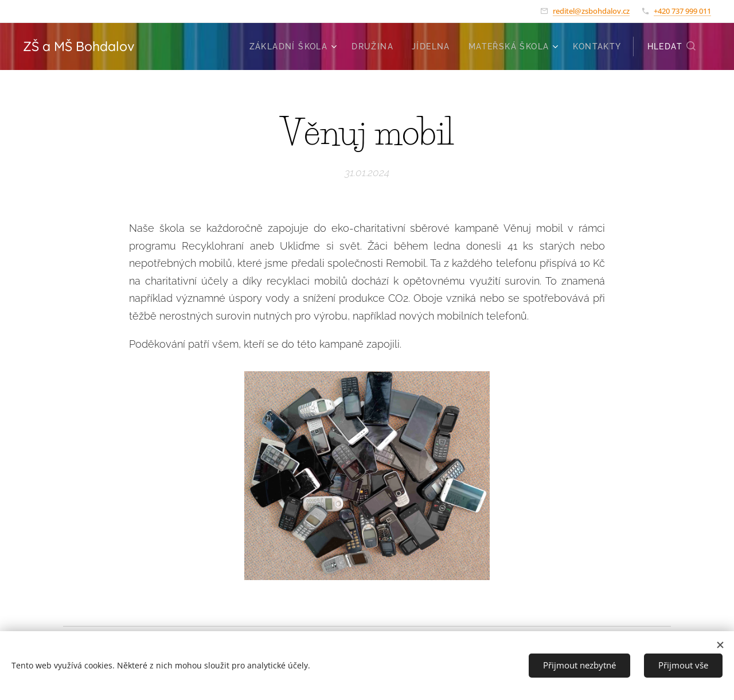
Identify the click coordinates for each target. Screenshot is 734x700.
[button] (672, 46)
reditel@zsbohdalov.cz (591, 11)
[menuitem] (295, 46)
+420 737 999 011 (682, 11)
